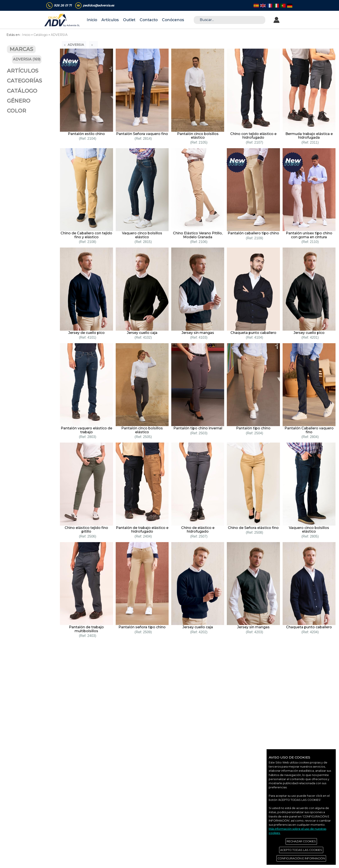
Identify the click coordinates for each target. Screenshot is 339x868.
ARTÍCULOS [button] (23, 71)
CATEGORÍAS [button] (24, 81)
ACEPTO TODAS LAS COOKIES (301, 850)
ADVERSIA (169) (27, 59)
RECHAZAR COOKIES (301, 841)
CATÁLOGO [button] (22, 91)
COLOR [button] (17, 111)
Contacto (149, 20)
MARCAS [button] (21, 49)
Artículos (110, 20)
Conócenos (173, 20)
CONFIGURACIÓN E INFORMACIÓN (301, 858)
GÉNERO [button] (19, 101)
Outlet (129, 20)
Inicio (92, 20)
